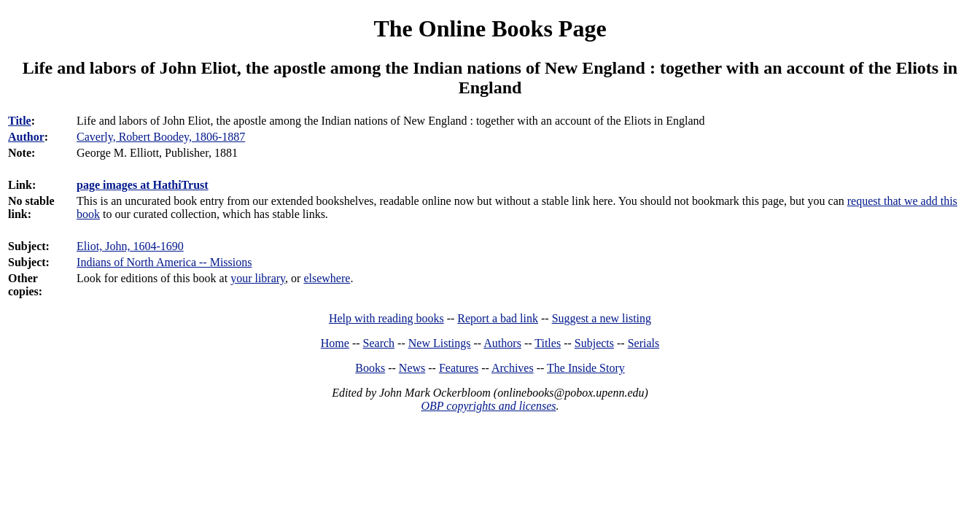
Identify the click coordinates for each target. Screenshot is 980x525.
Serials (644, 343)
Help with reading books (386, 318)
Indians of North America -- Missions (164, 262)
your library (258, 278)
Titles (548, 343)
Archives (513, 368)
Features (459, 368)
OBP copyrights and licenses (488, 406)
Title (20, 121)
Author (26, 137)
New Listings (440, 343)
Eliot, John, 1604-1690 (130, 246)
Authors (502, 343)
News (412, 368)
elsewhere (327, 278)
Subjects (594, 343)
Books (370, 368)
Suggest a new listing (602, 318)
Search (379, 343)
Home (335, 343)
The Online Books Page (490, 28)
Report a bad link (498, 318)
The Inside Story (586, 368)
